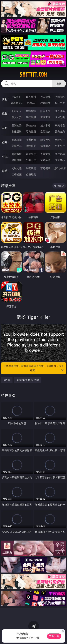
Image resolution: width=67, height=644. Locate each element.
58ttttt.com (33, 75)
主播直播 (45, 117)
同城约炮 (17, 168)
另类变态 (60, 131)
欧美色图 (45, 140)
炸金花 (31, 103)
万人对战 (45, 97)
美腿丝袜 (17, 146)
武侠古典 (60, 154)
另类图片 (60, 146)
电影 (5, 128)
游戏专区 (60, 97)
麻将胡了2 (17, 103)
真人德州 (31, 97)
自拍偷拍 (31, 111)
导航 (5, 171)
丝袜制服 (31, 117)
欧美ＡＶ (45, 111)
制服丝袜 (17, 131)
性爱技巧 (60, 160)
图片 (5, 142)
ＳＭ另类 (60, 117)
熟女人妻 (17, 117)
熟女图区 (45, 146)
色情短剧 (31, 174)
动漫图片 (60, 140)
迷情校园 (17, 160)
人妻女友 (45, 154)
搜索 (59, 84)
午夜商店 (31, 168)
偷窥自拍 (17, 140)
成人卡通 (45, 125)
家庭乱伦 (31, 154)
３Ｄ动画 (60, 111)
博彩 (5, 99)
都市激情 (17, 154)
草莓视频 (45, 168)
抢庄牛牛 (60, 103)
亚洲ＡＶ (17, 111)
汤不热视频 (60, 168)
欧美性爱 (60, 125)
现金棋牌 (45, 103)
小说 (5, 157)
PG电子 (17, 97)
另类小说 (31, 160)
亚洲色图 (31, 140)
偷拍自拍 (31, 125)
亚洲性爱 (17, 125)
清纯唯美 (31, 146)
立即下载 (54, 636)
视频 (5, 114)
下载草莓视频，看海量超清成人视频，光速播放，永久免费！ (34, 368)
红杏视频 (17, 174)
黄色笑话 (45, 160)
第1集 (7, 380)
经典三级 (31, 131)
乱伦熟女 (45, 131)
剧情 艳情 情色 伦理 (28, 380)
